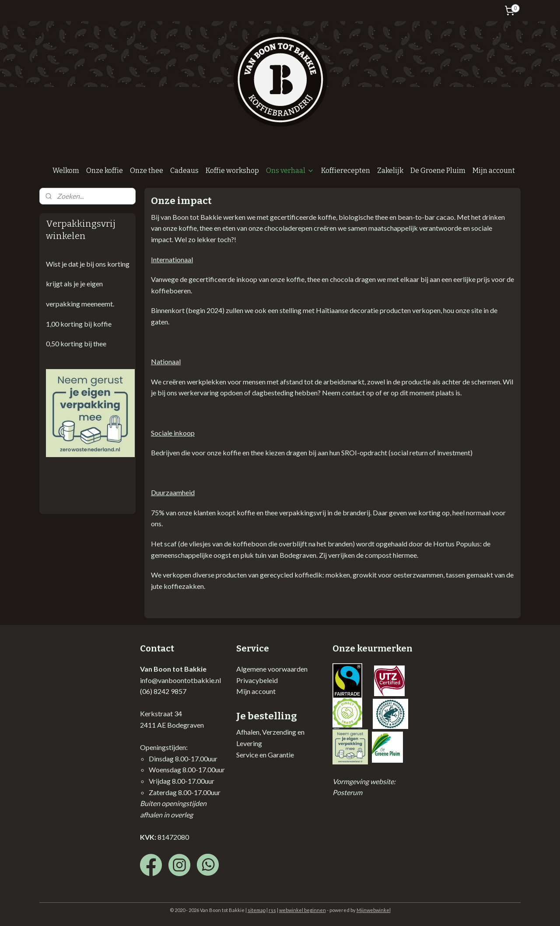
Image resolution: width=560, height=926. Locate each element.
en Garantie (276, 755)
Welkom (66, 171)
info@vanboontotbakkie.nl (180, 680)
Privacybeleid (257, 680)
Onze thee (147, 171)
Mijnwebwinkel (374, 910)
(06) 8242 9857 (163, 691)
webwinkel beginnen (303, 910)
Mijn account (494, 171)
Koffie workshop (232, 171)
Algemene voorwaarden (272, 669)
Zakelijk (390, 171)
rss (272, 910)
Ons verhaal (290, 171)
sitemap (257, 910)
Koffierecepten (346, 171)
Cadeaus (184, 171)
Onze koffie (105, 171)
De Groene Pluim (438, 171)
